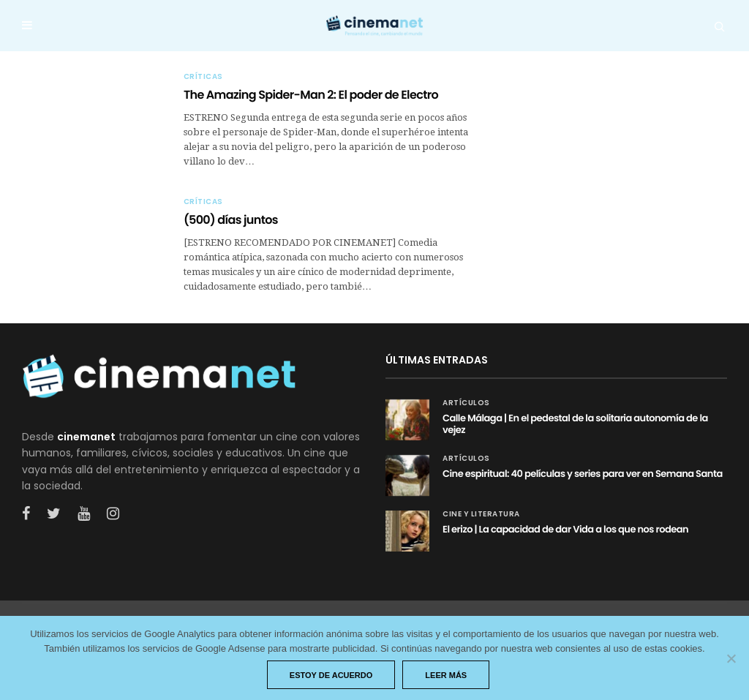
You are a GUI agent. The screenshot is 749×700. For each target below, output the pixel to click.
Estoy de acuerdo (331, 675)
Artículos (466, 403)
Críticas (203, 77)
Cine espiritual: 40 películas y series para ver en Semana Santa (583, 474)
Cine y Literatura (481, 514)
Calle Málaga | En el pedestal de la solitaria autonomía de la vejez (575, 424)
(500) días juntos (231, 220)
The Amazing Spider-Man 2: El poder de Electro (311, 95)
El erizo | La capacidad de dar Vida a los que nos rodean (565, 529)
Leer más (446, 675)
